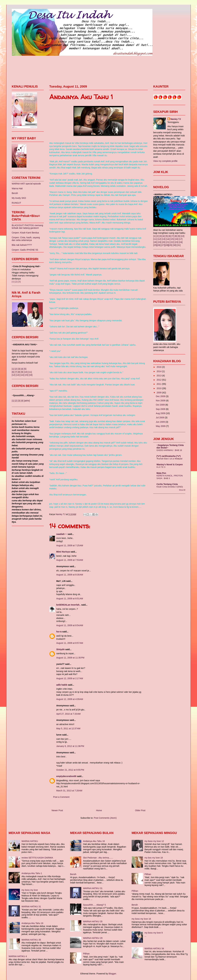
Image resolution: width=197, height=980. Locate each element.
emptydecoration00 (66, 776)
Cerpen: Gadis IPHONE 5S (25, 250)
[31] (179, 245)
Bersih (15, 193)
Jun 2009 (161, 422)
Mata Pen (161, 473)
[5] (25, 369)
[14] (22, 375)
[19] (159, 242)
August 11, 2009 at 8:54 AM (70, 625)
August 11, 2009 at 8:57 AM (70, 643)
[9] (22, 372)
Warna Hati (17, 188)
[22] (172, 242)
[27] (163, 245)
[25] (155, 245)
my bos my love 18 (154, 858)
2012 (159, 380)
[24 (180, 242)
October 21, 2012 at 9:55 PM (70, 770)
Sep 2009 (161, 409)
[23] (176, 242)
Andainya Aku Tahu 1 (32, 873)
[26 (158, 245)
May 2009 (161, 426)
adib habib (62, 685)
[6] (13, 372)
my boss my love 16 (141, 919)
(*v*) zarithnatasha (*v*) (169, 456)
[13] (18, 375)
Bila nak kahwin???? (22, 245)
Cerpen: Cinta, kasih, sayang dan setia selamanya (26, 239)
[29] (170, 245)
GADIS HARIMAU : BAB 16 (169, 450)
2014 (159, 371)
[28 (166, 245)
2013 (159, 376)
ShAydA (60, 649)
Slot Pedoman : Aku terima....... (98, 858)
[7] (16, 372)
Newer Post (57, 810)
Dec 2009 (161, 396)
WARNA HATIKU (30, 841)
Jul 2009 (160, 418)
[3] (19, 282)
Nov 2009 (161, 401)
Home (99, 810)
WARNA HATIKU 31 (31, 907)
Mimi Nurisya (63, 552)
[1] (13, 282)
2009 (159, 393)
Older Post (140, 810)
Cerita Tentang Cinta (167, 484)
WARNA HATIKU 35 (31, 940)
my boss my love (30, 890)
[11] (30, 372)
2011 (159, 384)
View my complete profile (165, 161)
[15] (26, 375)
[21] (168, 242)
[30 (174, 245)
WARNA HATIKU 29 (93, 938)
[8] (19, 372)
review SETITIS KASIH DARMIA (37, 858)
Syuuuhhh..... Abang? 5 (94, 905)
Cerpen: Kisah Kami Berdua (25, 233)
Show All (182, 490)
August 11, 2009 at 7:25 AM (70, 545)
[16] (31, 375)
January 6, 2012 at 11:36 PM (70, 746)
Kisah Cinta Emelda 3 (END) (170, 487)
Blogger (112, 974)
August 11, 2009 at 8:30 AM (70, 575)
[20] (164, 242)
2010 (159, 388)
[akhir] (27, 401)
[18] (155, 242)
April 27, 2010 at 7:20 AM (68, 714)
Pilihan (86, 954)
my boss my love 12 (154, 841)
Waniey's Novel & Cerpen (170, 464)
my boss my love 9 (154, 933)
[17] (181, 239)
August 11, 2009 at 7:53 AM (70, 560)
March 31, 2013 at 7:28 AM (69, 791)
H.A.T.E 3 (161, 467)
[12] (14, 375)
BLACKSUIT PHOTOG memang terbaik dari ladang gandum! (27, 227)
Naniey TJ (176, 119)
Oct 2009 (161, 405)
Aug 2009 (161, 413)
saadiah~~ (62, 534)
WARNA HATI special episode (26, 184)
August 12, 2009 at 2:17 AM (70, 678)
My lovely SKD (19, 198)
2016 (159, 367)
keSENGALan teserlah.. (68, 605)
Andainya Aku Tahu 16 (32, 923)
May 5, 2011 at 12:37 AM (68, 728)
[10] (26, 372)
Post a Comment (61, 797)
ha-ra (59, 632)
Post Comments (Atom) (105, 818)
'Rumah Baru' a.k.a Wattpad (169, 459)
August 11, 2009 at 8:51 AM (70, 599)
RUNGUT (16, 203)
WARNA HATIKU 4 (18, 956)
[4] (22, 369)
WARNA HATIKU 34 (154, 948)
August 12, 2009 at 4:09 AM (70, 699)
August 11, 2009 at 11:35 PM (70, 658)
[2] (16, 282)
